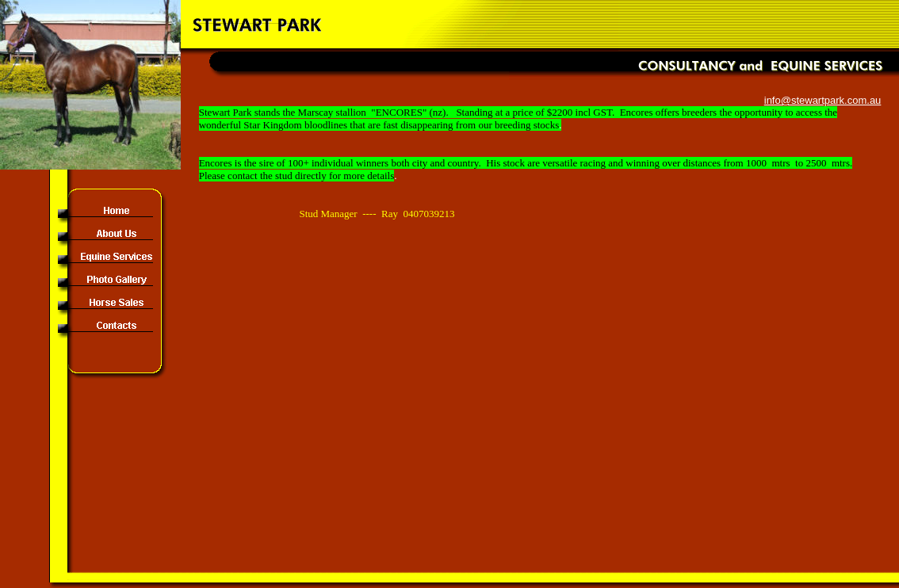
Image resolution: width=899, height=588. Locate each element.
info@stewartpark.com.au (823, 100)
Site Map (870, 580)
